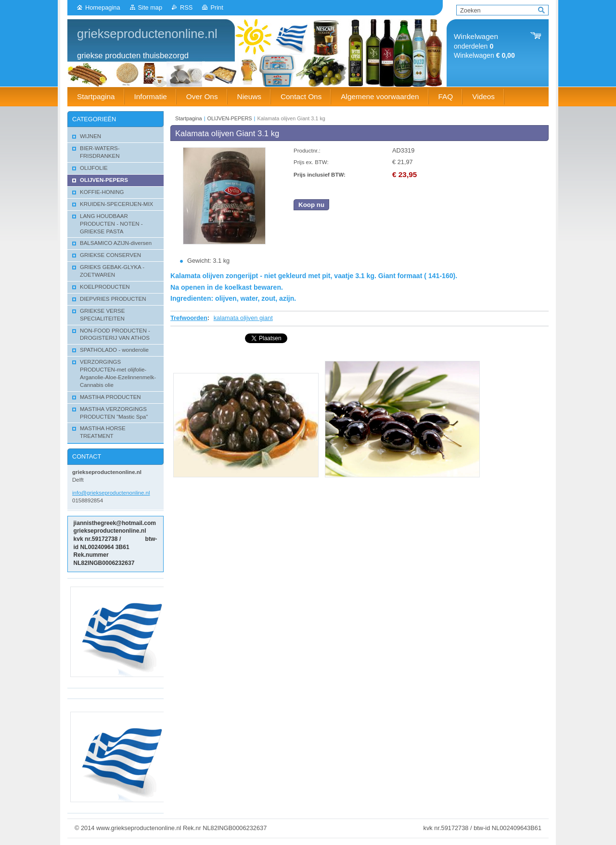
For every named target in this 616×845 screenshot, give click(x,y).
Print (217, 7)
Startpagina (189, 118)
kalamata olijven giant (243, 318)
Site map (150, 7)
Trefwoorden (189, 318)
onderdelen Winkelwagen (484, 46)
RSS (186, 7)
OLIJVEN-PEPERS (230, 118)
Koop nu (311, 205)
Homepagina (103, 7)
